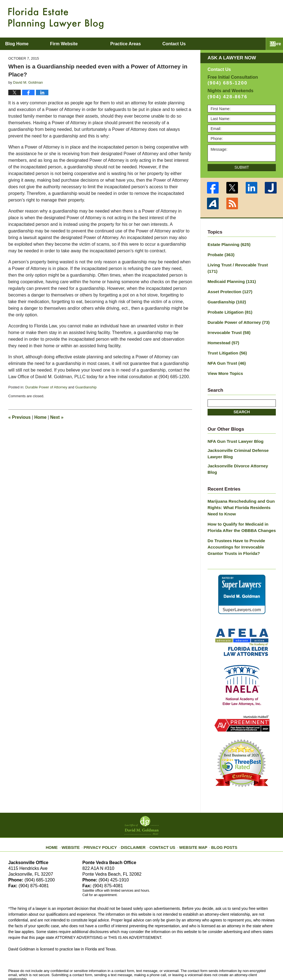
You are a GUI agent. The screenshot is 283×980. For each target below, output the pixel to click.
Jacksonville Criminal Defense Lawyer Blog (235, 439)
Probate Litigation (228, 302)
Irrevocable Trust (227, 321)
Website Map (190, 818)
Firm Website (86, 44)
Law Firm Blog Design (248, 963)
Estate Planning (227, 244)
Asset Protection (228, 283)
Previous (19, 417)
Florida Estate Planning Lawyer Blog (56, 18)
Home (40, 417)
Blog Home (28, 44)
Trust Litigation (226, 341)
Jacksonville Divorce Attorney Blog (240, 450)
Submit (242, 167)
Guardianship (86, 387)
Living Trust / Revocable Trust (240, 263)
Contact (207, 44)
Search (242, 398)
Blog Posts (218, 818)
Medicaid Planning (230, 273)
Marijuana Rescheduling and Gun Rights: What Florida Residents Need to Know (242, 484)
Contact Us (162, 818)
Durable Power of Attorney (46, 387)
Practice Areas (148, 44)
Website (79, 818)
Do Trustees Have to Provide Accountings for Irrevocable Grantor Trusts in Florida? (241, 521)
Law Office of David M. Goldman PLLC (69, 963)
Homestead (222, 331)
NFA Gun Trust (225, 350)
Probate (220, 254)
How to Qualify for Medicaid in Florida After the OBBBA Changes (239, 503)
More (272, 44)
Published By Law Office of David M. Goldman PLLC (239, 18)
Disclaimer (135, 818)
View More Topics (224, 360)
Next (57, 417)
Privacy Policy (106, 818)
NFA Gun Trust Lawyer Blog (233, 427)
